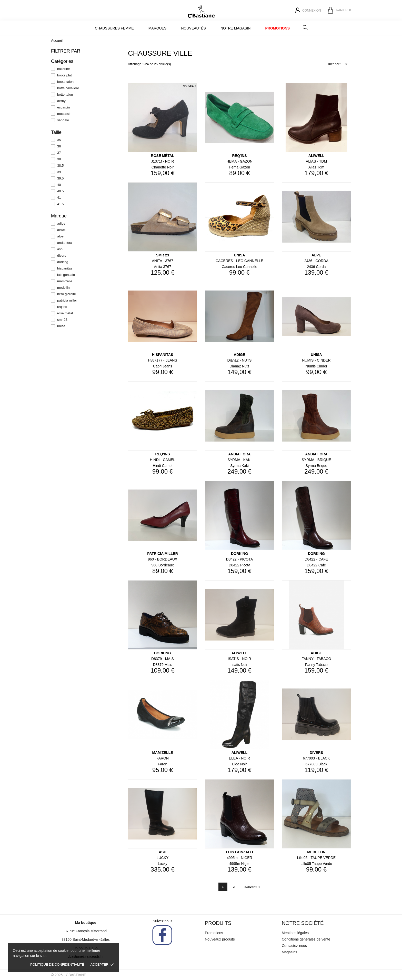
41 (59, 198)
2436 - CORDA (316, 261)
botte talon (65, 94)
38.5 (61, 166)
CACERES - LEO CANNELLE (239, 261)
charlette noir (163, 167)
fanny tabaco (316, 665)
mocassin (64, 114)
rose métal (65, 313)
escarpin (64, 107)
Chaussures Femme (114, 28)
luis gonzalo (66, 275)
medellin (63, 288)
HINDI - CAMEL (163, 460)
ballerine (64, 69)
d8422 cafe (316, 565)
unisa (61, 326)
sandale (63, 120)
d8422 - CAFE (316, 559)
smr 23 (62, 320)
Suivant (253, 887)
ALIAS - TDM (316, 161)
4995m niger (239, 864)
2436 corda (316, 267)
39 (59, 172)
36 (59, 146)
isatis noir (239, 665)
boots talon (65, 82)
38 (59, 159)
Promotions (277, 28)
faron (163, 764)
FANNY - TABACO (316, 659)
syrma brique (316, 466)
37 (59, 153)
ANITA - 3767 (162, 261)
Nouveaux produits (220, 939)
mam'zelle (65, 281)
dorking (63, 262)
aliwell (62, 230)
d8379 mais (163, 665)
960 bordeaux (162, 565)
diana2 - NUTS (240, 360)
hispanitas (65, 268)
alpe (60, 236)
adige (61, 223)
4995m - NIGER (239, 858)
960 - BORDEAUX (163, 559)
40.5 (61, 191)
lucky (163, 864)
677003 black (316, 764)
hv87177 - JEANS (163, 360)
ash (60, 249)
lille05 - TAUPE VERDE (316, 858)
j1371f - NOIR (162, 161)
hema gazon (239, 167)
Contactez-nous (294, 946)
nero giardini (66, 294)
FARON (163, 758)
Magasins (289, 952)
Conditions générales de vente (306, 939)
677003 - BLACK (316, 758)
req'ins (62, 307)
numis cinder (316, 366)
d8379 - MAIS (163, 659)
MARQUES (158, 28)
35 (59, 140)
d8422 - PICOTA (240, 559)
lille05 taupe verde (316, 864)
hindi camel (163, 466)
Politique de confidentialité (57, 964)
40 (59, 185)
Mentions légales (295, 933)
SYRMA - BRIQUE (316, 460)
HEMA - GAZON (239, 161)
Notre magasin (235, 28)
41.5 (61, 204)
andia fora (65, 243)
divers (62, 256)
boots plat (64, 75)
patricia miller (67, 300)
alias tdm (316, 167)
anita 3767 (163, 267)
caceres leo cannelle (240, 267)
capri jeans (163, 366)
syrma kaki (239, 466)
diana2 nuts (239, 366)
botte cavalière (68, 88)
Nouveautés (193, 28)
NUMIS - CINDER (316, 360)
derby (61, 101)
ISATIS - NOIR (240, 659)
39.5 (61, 178)
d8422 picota (239, 565)
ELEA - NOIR (239, 758)
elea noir (239, 764)
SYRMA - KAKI (239, 460)
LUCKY (163, 858)
